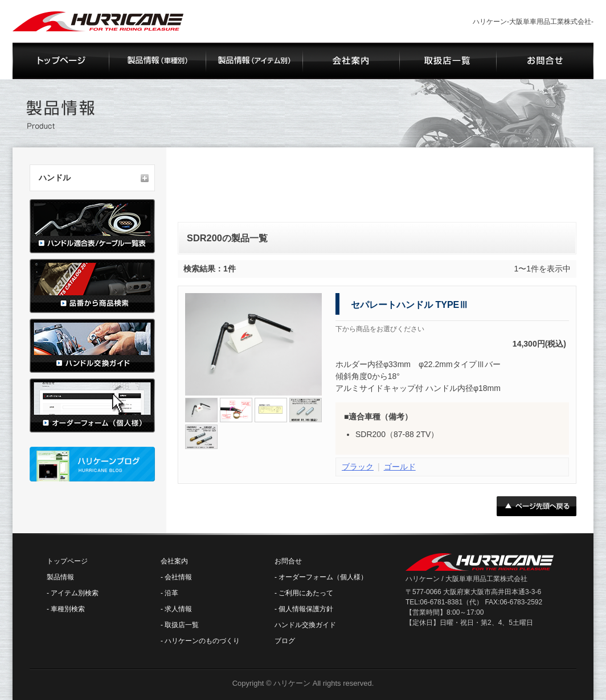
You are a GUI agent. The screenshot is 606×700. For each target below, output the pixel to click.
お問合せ (288, 561)
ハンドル (55, 178)
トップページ (67, 561)
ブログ (285, 641)
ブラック (358, 467)
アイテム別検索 (75, 593)
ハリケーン (292, 683)
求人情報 (178, 609)
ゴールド (400, 467)
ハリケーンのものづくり (202, 641)
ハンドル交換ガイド (305, 625)
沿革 (171, 593)
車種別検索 (68, 609)
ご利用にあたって (306, 593)
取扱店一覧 (182, 625)
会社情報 (178, 577)
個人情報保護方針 (306, 609)
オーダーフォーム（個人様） (323, 577)
